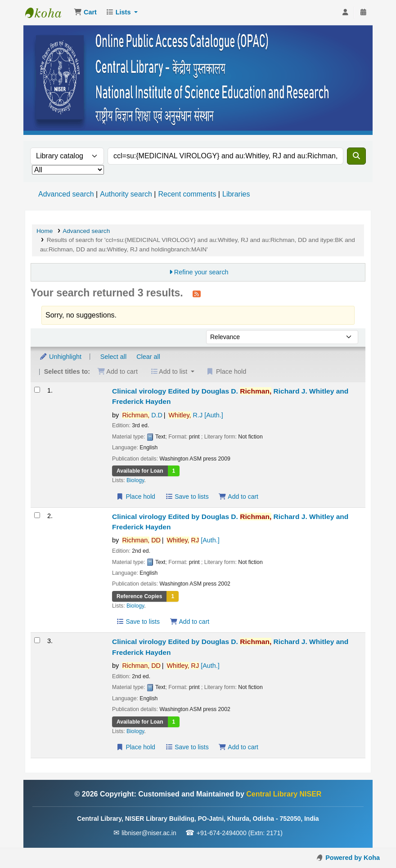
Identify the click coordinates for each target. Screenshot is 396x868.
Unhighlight (60, 357)
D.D (142, 415)
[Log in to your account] (345, 13)
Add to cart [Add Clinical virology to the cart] (238, 497)
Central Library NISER (48, 13)
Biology (135, 480)
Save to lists (187, 497)
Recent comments (187, 194)
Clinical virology (230, 396)
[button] (85, 13)
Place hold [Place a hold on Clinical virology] (136, 497)
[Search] (356, 156)
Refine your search (201, 272)
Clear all (148, 357)
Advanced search (66, 194)
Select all (113, 357)
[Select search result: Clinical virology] (37, 390)
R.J (196, 415)
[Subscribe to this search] (197, 294)
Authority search (126, 194)
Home (45, 231)
